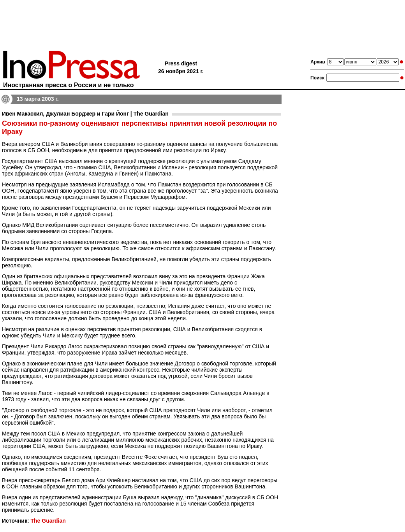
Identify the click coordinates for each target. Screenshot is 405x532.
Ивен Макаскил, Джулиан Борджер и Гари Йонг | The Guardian (85, 114)
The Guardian (48, 521)
